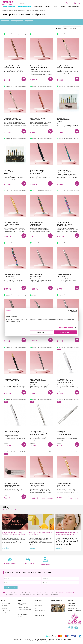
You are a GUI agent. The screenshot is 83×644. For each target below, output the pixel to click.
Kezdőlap (4, 11)
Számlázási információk (24, 610)
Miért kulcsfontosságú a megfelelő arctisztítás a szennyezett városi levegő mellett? (67, 534)
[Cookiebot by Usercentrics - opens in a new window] (70, 311)
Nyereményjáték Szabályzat (6, 611)
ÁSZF (36, 603)
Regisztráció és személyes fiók (22, 604)
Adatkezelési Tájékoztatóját (66, 593)
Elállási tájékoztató (23, 617)
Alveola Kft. (71, 601)
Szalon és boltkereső (23, 612)
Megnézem (6, 548)
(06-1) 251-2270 (74, 608)
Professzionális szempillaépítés (16, 11)
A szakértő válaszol (23, 614)
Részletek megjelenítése (66, 327)
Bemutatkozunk (5, 603)
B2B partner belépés (40, 613)
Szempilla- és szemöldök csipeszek (35, 11)
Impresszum (5, 608)
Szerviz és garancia (40, 615)
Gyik (36, 608)
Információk (38, 601)
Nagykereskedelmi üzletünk (56, 601)
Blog (6, 507)
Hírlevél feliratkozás (40, 611)
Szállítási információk (24, 607)
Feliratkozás (11, 587)
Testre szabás (41, 332)
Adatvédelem (38, 606)
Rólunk (3, 601)
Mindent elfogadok (65, 332)
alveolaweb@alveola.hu (74, 611)
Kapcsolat (4, 606)
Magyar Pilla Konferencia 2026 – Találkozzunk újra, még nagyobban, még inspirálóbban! (14, 534)
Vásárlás (20, 601)
